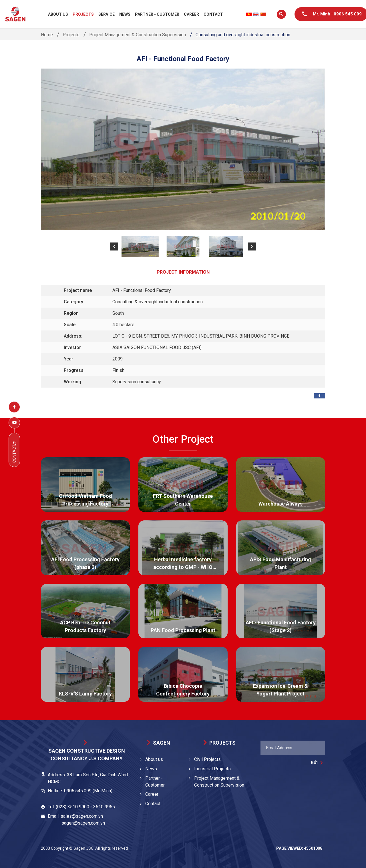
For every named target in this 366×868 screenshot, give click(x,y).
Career (191, 14)
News (125, 14)
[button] (114, 246)
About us (58, 14)
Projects (83, 14)
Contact (213, 14)
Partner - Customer (157, 14)
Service (107, 14)
